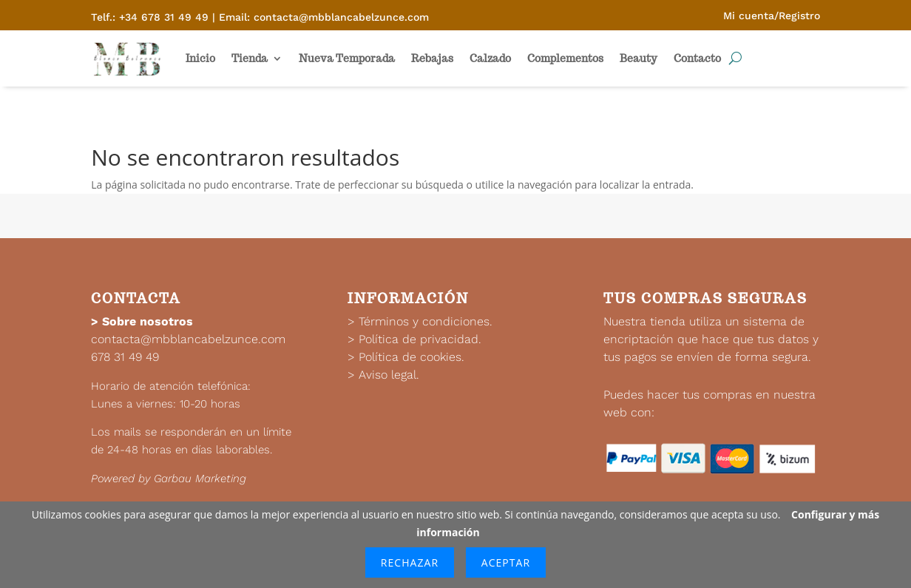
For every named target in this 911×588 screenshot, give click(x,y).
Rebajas (432, 58)
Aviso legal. (389, 375)
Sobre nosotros (148, 321)
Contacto (697, 58)
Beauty (639, 58)
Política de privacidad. (420, 339)
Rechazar (410, 562)
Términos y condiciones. (426, 321)
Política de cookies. (412, 357)
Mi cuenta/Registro (772, 16)
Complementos (565, 58)
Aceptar (506, 562)
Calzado (490, 58)
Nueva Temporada (347, 58)
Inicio (200, 58)
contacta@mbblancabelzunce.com (188, 339)
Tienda (250, 58)
